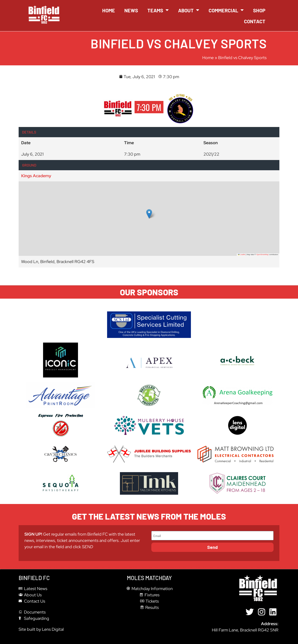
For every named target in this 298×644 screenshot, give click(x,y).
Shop (259, 10)
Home (109, 10)
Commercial (226, 10)
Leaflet (242, 255)
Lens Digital (53, 629)
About (189, 10)
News (131, 10)
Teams (158, 10)
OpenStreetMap (262, 255)
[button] (149, 214)
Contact (255, 21)
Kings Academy (36, 176)
